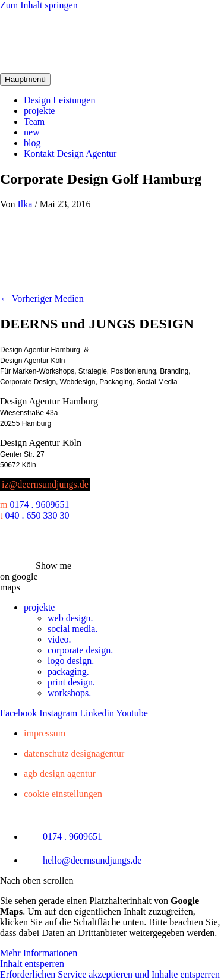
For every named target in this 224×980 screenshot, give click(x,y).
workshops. (69, 693)
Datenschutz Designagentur (74, 753)
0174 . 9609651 (39, 505)
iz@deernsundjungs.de (45, 484)
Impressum (45, 733)
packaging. (68, 671)
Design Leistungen (59, 100)
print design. (71, 682)
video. (59, 639)
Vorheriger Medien (42, 298)
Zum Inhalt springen (39, 5)
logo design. (71, 661)
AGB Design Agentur (60, 774)
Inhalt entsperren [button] (32, 964)
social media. (72, 629)
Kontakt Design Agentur (70, 154)
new (32, 132)
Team (34, 121)
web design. (70, 618)
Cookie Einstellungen (63, 794)
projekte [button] (39, 607)
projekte (39, 111)
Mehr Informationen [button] (39, 953)
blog (32, 143)
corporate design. (80, 650)
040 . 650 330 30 (37, 515)
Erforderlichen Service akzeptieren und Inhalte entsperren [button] (110, 974)
